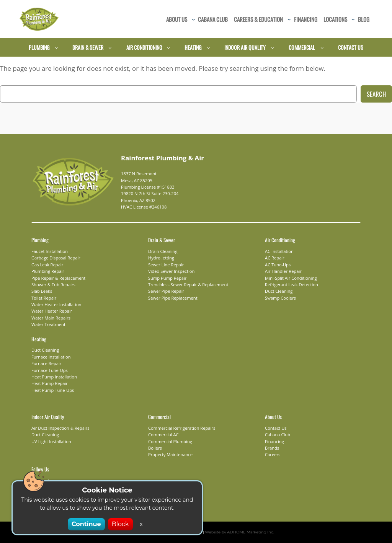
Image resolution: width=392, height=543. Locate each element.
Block (119, 524)
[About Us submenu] (194, 19)
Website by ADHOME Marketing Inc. (235, 532)
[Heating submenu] (208, 48)
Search (376, 94)
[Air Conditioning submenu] (169, 48)
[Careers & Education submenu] (289, 19)
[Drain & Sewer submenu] (110, 48)
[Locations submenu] (353, 19)
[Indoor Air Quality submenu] (273, 48)
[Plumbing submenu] (56, 48)
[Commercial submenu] (322, 48)
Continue (87, 524)
